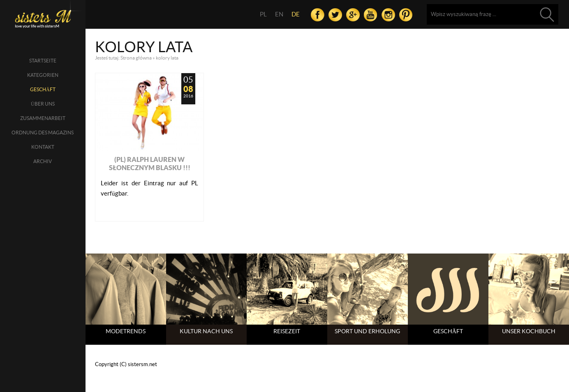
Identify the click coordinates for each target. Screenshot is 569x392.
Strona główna (136, 58)
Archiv (43, 161)
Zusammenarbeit (43, 118)
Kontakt (43, 147)
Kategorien (43, 75)
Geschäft (43, 89)
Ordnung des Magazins (43, 133)
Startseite (43, 61)
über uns (43, 104)
